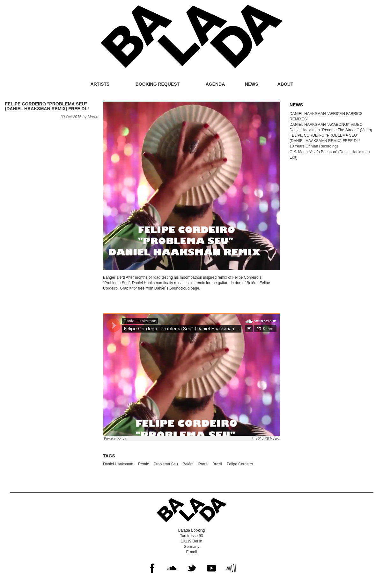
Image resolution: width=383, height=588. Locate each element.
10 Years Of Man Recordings (314, 146)
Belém (188, 464)
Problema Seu (166, 464)
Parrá (203, 464)
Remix (144, 464)
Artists (100, 84)
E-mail (191, 552)
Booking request (158, 84)
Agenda (215, 84)
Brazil (217, 464)
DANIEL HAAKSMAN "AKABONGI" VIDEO (326, 125)
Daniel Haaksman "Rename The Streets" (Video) (331, 130)
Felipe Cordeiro (240, 464)
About (285, 84)
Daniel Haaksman (118, 464)
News (252, 84)
